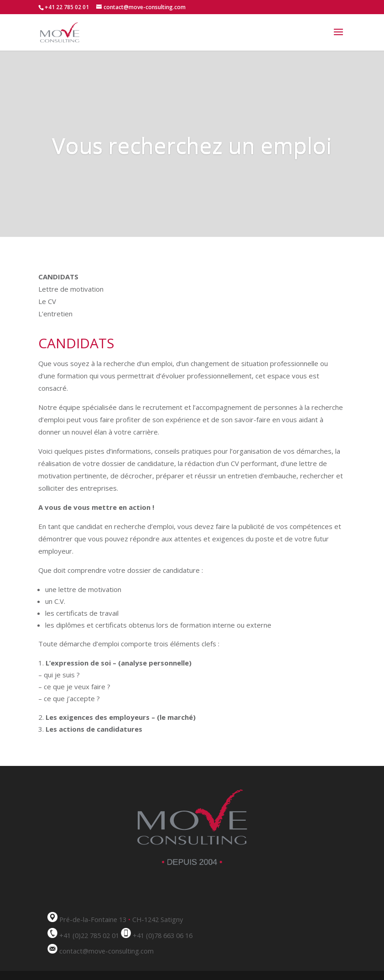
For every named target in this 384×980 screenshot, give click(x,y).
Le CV (47, 301)
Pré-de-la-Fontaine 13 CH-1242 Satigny (121, 919)
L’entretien (55, 314)
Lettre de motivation (71, 289)
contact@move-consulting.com (106, 951)
